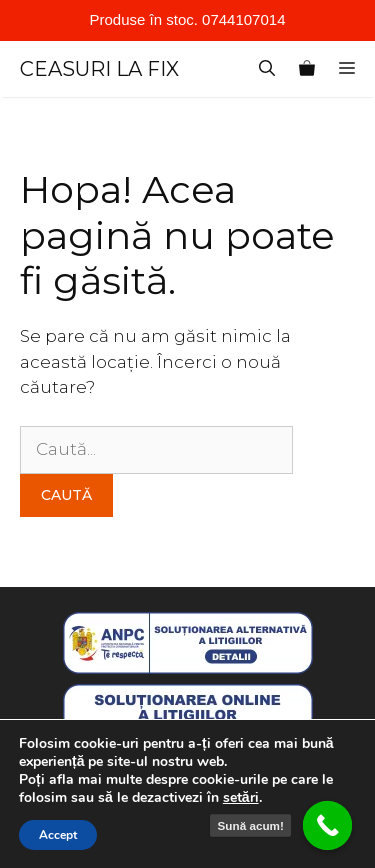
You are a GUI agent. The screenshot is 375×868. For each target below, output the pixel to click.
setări (241, 798)
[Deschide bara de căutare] (267, 69)
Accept (58, 835)
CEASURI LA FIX (99, 69)
